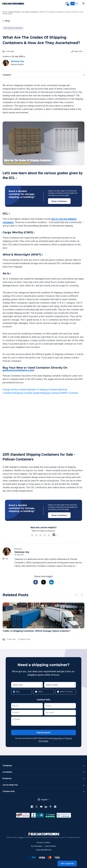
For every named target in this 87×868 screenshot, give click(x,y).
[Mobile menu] (83, 3)
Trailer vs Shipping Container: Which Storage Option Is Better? (37, 631)
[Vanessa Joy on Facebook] (4, 559)
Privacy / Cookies (44, 843)
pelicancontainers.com (19, 370)
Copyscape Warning (43, 850)
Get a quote (67, 864)
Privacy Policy (57, 738)
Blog (6, 21)
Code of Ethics (50, 846)
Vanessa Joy (17, 61)
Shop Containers (59, 201)
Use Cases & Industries (13, 28)
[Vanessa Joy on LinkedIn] (7, 559)
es (77, 4)
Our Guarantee (37, 846)
